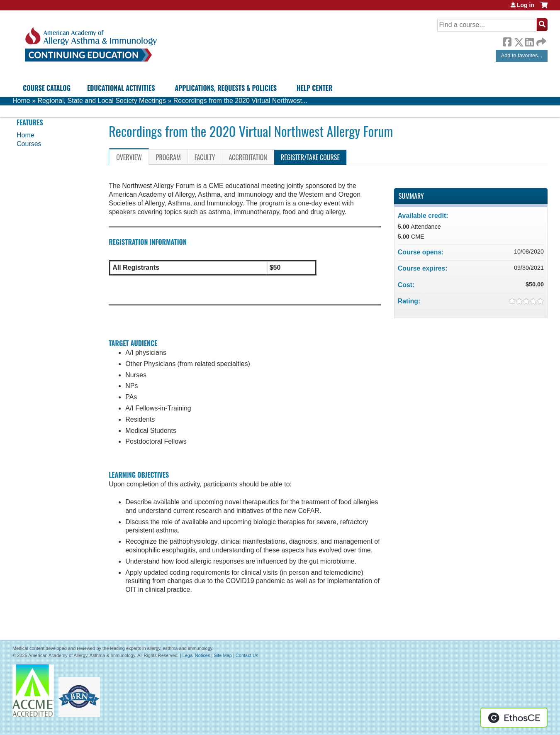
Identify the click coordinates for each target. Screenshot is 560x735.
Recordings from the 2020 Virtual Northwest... (240, 101)
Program (168, 157)
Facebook (507, 41)
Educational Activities (121, 88)
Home (21, 101)
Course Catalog (47, 88)
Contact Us (247, 655)
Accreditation (248, 157)
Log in (526, 5)
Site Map (223, 655)
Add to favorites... (522, 55)
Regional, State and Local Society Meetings (102, 101)
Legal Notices (196, 655)
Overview (129, 157)
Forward (541, 40)
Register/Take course (310, 157)
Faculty (205, 157)
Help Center (314, 88)
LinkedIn (529, 41)
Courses (29, 144)
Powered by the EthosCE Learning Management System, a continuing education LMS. (514, 718)
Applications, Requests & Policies (226, 88)
